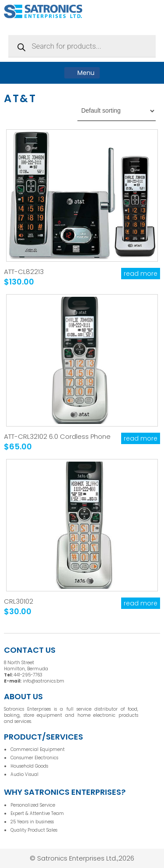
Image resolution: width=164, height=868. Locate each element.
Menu (82, 73)
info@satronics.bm (44, 681)
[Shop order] (117, 111)
